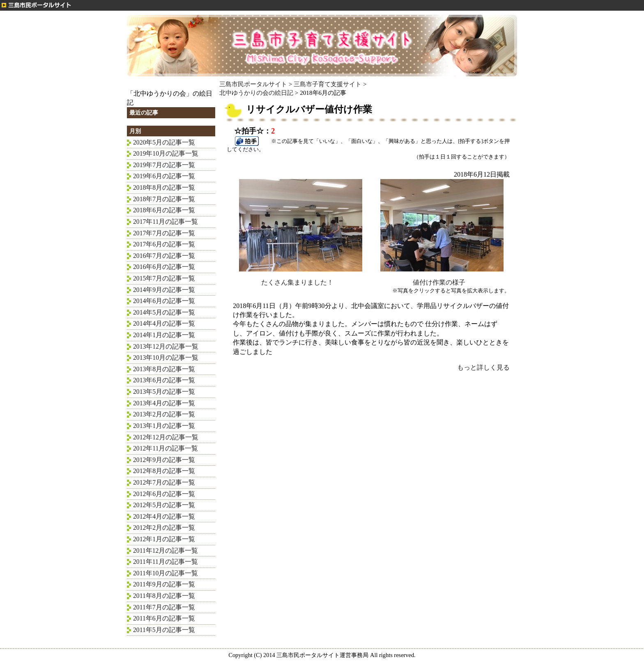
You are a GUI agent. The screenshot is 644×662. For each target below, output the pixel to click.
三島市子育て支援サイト (328, 84)
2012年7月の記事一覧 (164, 482)
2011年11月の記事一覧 (166, 562)
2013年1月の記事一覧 (164, 426)
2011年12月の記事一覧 (166, 551)
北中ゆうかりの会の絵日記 (256, 93)
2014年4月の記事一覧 (164, 323)
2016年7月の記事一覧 (164, 256)
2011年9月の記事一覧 (164, 584)
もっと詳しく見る (483, 367)
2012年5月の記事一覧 (164, 505)
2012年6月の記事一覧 (164, 494)
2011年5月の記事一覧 (164, 630)
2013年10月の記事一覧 (166, 357)
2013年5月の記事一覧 (164, 392)
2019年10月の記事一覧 (166, 153)
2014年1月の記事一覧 (164, 335)
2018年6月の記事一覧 (164, 210)
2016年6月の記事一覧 (164, 267)
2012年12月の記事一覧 (166, 437)
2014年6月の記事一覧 (164, 301)
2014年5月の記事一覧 (164, 312)
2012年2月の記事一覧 (164, 528)
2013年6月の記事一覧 (164, 380)
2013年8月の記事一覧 (164, 369)
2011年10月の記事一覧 (166, 573)
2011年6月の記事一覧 (164, 618)
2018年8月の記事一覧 (164, 187)
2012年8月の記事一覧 (164, 471)
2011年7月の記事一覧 (164, 607)
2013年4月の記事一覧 (164, 403)
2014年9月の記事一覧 (164, 290)
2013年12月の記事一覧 (166, 346)
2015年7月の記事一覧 (164, 278)
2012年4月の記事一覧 (164, 516)
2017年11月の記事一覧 (166, 222)
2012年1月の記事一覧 (164, 539)
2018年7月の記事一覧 (164, 199)
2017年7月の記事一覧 (164, 233)
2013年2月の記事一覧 (164, 414)
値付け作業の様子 (442, 279)
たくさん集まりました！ (301, 279)
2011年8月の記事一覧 (164, 596)
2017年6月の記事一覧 (164, 244)
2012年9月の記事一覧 (164, 460)
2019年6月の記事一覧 (164, 176)
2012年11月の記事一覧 (166, 448)
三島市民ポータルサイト (253, 84)
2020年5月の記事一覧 (164, 142)
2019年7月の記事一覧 (164, 165)
